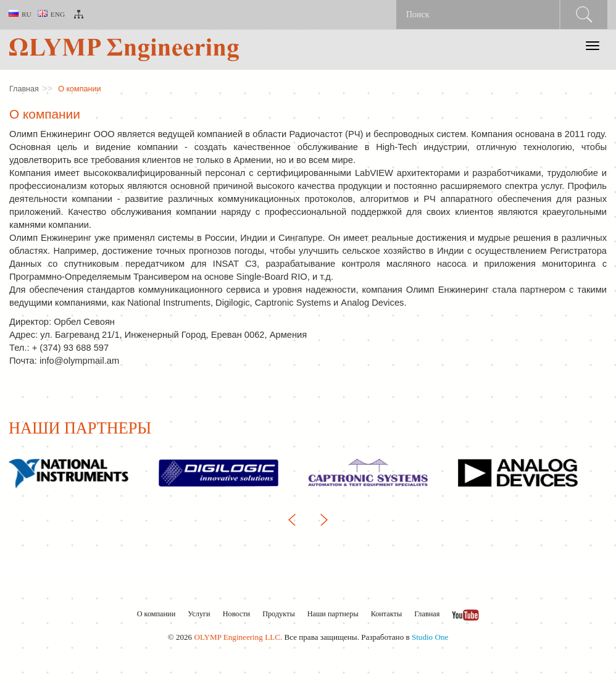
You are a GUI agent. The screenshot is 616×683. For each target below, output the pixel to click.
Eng (51, 14)
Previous (296, 519)
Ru (20, 14)
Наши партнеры (333, 614)
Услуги (199, 614)
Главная (24, 89)
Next (320, 519)
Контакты (387, 614)
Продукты (278, 614)
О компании (79, 89)
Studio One (430, 637)
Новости (236, 614)
